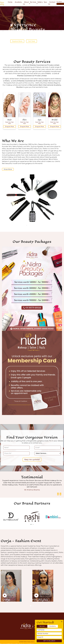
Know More (8, 169)
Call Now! (32, 41)
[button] (31, 525)
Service (46, 626)
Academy (56, 626)
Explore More (17, 41)
